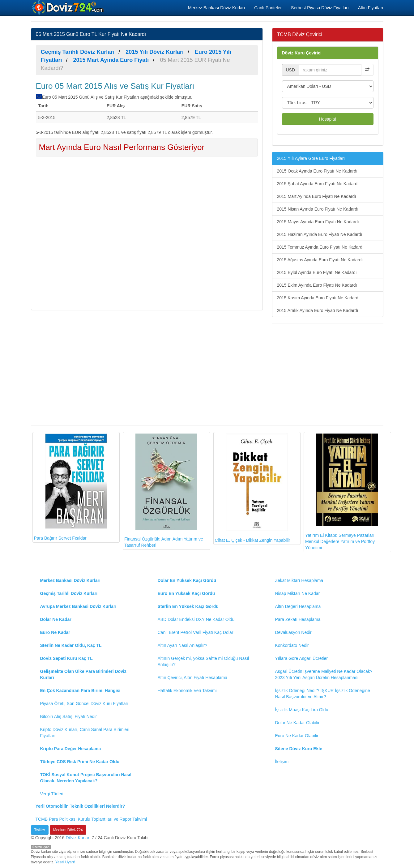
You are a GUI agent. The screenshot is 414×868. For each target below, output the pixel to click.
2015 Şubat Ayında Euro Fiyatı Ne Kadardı (318, 184)
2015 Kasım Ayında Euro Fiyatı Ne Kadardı (318, 298)
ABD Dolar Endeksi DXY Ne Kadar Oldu (196, 619)
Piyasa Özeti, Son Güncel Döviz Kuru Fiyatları (84, 703)
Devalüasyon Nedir (293, 632)
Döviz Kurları (78, 838)
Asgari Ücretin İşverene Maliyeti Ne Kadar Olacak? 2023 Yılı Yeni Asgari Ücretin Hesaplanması (324, 674)
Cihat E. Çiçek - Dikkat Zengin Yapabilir (253, 488)
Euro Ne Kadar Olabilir (297, 736)
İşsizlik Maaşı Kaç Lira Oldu (302, 710)
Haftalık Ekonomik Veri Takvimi (187, 691)
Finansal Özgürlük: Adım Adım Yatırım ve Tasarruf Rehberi (164, 491)
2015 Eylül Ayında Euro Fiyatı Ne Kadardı (317, 272)
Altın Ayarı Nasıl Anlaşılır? (183, 645)
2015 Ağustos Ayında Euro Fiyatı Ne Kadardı (320, 260)
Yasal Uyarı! (65, 862)
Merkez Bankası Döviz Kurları (216, 8)
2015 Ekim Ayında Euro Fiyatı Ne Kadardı (317, 285)
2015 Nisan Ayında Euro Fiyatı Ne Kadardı (318, 209)
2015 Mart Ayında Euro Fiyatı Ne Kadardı (317, 196)
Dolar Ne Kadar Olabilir (297, 723)
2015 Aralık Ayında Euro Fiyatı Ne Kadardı (318, 310)
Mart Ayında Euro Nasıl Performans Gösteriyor (122, 147)
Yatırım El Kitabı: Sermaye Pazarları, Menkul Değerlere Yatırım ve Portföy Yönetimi (342, 492)
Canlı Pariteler (268, 8)
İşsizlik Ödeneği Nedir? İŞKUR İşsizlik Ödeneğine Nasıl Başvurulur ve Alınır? (323, 694)
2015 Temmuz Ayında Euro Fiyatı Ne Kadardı (320, 247)
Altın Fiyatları (371, 8)
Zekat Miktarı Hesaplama (299, 580)
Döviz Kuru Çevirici (302, 53)
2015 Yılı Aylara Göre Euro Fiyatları (311, 158)
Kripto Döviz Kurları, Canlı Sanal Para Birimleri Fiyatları (85, 733)
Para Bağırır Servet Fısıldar (70, 487)
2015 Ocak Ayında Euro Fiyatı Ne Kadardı (317, 171)
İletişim (282, 762)
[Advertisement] (147, 236)
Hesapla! (328, 119)
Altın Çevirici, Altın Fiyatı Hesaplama (193, 678)
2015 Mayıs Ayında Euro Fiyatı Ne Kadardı (318, 222)
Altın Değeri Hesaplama (298, 606)
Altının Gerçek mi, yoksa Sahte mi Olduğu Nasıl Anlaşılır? (203, 661)
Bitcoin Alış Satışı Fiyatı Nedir (69, 716)
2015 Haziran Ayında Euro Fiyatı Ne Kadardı (320, 234)
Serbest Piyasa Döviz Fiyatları (320, 8)
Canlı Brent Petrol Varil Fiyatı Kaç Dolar (196, 632)
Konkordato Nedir (292, 645)
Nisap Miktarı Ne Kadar (298, 593)
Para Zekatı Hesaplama (298, 619)
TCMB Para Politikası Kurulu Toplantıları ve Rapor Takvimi (91, 819)
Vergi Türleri (52, 794)
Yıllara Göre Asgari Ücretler (301, 658)
